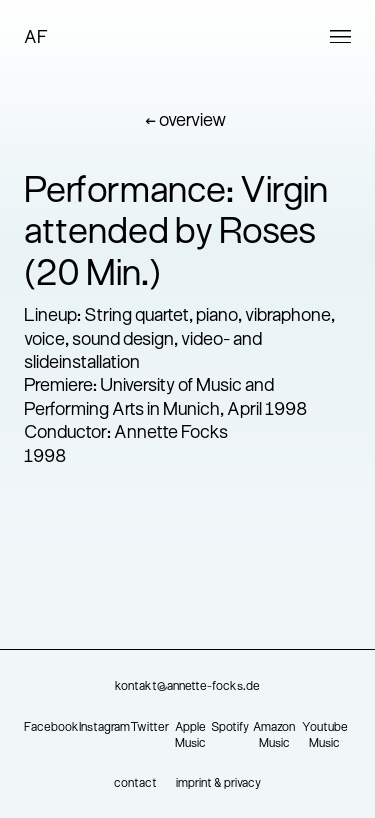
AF (36, 38)
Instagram (104, 728)
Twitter (149, 728)
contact (135, 784)
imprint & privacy (218, 784)
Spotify (230, 728)
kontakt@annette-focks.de (187, 687)
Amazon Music (274, 736)
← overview (185, 121)
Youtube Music (325, 736)
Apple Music (190, 736)
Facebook (51, 728)
